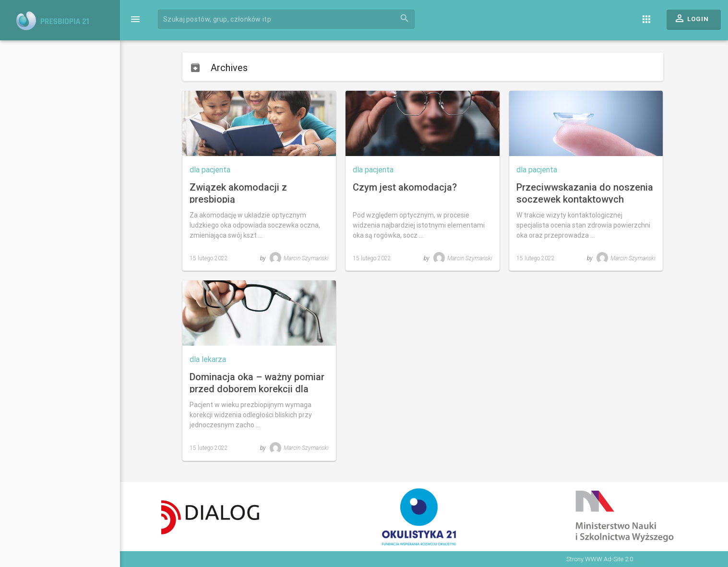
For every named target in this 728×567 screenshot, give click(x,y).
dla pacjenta (210, 170)
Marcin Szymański (299, 258)
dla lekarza (208, 359)
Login (691, 21)
